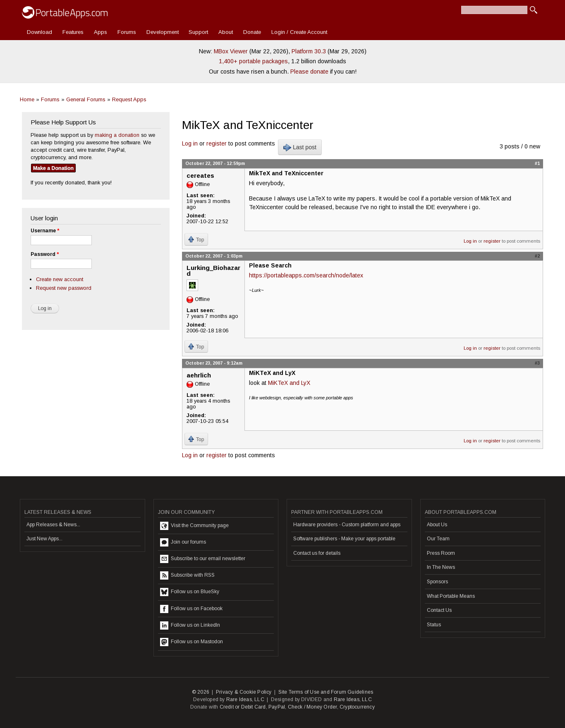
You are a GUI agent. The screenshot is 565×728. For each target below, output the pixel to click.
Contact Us (439, 610)
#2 (537, 256)
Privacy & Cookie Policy (244, 692)
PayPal (277, 707)
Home (27, 99)
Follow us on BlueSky (190, 592)
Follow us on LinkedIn (190, 625)
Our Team (438, 539)
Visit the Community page (194, 526)
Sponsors (437, 582)
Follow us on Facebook (191, 609)
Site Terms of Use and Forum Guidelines (326, 692)
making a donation (117, 135)
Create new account (60, 279)
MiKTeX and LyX (289, 383)
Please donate (309, 72)
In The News (441, 567)
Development (163, 32)
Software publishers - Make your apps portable (344, 539)
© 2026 (201, 692)
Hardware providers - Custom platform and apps (347, 525)
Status (434, 625)
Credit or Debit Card (243, 707)
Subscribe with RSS (187, 575)
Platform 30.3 (309, 51)
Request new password (64, 288)
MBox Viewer (231, 51)
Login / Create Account (299, 32)
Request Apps (129, 99)
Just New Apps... (44, 539)
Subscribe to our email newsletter (203, 559)
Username (45, 231)
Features (73, 32)
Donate (252, 32)
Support (198, 32)
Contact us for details (317, 553)
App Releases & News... (53, 525)
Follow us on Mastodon (192, 642)
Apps (101, 32)
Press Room (441, 553)
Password (45, 254)
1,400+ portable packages (253, 61)
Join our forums (183, 542)
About (226, 32)
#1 (537, 163)
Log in (190, 143)
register (217, 143)
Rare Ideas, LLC (245, 699)
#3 (537, 363)
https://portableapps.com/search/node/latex (306, 275)
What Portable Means (451, 596)
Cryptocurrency (357, 707)
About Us (437, 525)
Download (40, 32)
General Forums (86, 99)
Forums (127, 32)
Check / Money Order (312, 707)
